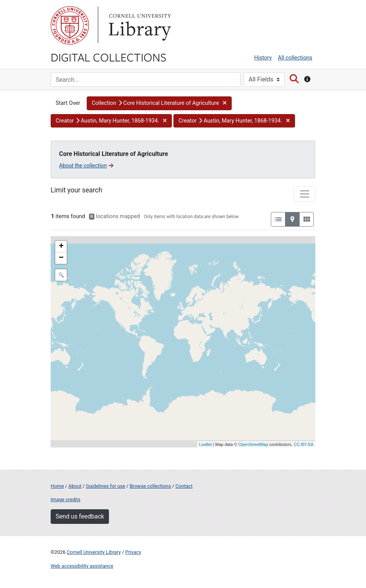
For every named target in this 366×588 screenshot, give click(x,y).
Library (139, 25)
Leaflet (205, 444)
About (75, 486)
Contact (184, 486)
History (263, 58)
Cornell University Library (94, 552)
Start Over (68, 103)
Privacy (133, 552)
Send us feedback (80, 516)
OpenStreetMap (253, 444)
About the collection (86, 166)
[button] (159, 103)
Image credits (66, 499)
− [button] (61, 258)
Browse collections (150, 486)
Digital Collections (109, 57)
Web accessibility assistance (82, 566)
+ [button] (61, 247)
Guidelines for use (106, 486)
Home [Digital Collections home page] (57, 486)
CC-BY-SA (303, 444)
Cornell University (70, 25)
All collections (295, 58)
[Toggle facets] (305, 194)
